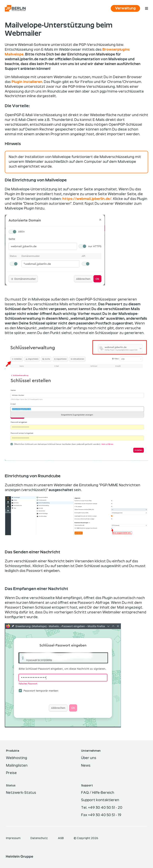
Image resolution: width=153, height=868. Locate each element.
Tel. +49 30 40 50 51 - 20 (102, 808)
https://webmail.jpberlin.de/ (87, 199)
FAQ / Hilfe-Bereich (98, 793)
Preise (11, 773)
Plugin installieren (27, 82)
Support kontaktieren (100, 800)
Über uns (89, 758)
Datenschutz (39, 838)
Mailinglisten (17, 766)
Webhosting (17, 758)
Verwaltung (125, 8)
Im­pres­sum (14, 838)
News (86, 766)
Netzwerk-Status (21, 793)
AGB (61, 838)
